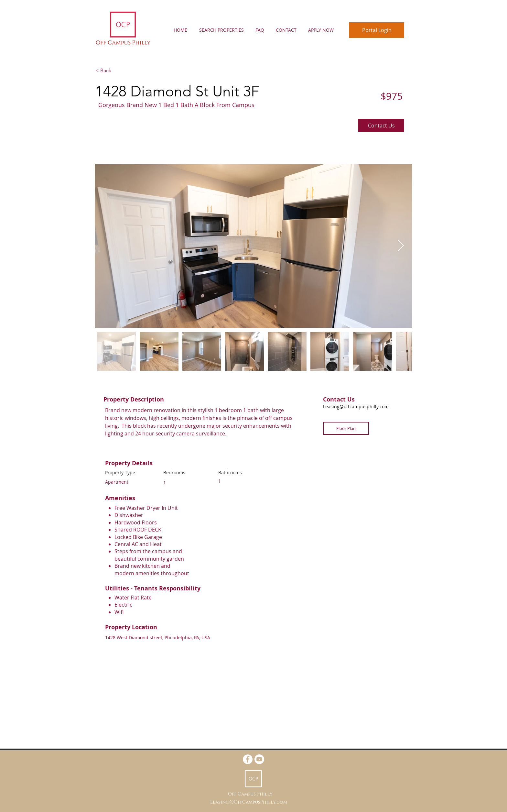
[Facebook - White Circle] (248, 759)
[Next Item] (401, 246)
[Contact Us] (381, 126)
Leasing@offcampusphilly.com (356, 406)
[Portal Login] (377, 30)
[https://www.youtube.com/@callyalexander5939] (259, 759)
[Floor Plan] (346, 428)
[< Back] (118, 71)
